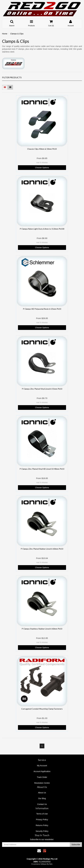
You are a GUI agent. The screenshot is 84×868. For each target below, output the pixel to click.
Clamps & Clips (17, 34)
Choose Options (42, 168)
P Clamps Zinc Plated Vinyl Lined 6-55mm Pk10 (42, 389)
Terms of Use (42, 814)
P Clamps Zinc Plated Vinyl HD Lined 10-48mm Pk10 (42, 469)
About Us (42, 793)
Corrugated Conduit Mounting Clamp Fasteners (42, 709)
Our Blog (42, 798)
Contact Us (42, 804)
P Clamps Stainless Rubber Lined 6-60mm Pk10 (42, 629)
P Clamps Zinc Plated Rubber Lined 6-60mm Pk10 (42, 549)
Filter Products (12, 77)
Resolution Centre (42, 783)
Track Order (42, 777)
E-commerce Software (39, 864)
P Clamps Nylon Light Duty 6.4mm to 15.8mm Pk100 (42, 229)
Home (5, 34)
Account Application (42, 771)
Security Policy (42, 831)
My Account (42, 766)
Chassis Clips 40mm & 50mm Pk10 (42, 149)
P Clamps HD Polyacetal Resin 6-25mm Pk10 (42, 309)
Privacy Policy (42, 820)
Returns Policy (42, 825)
